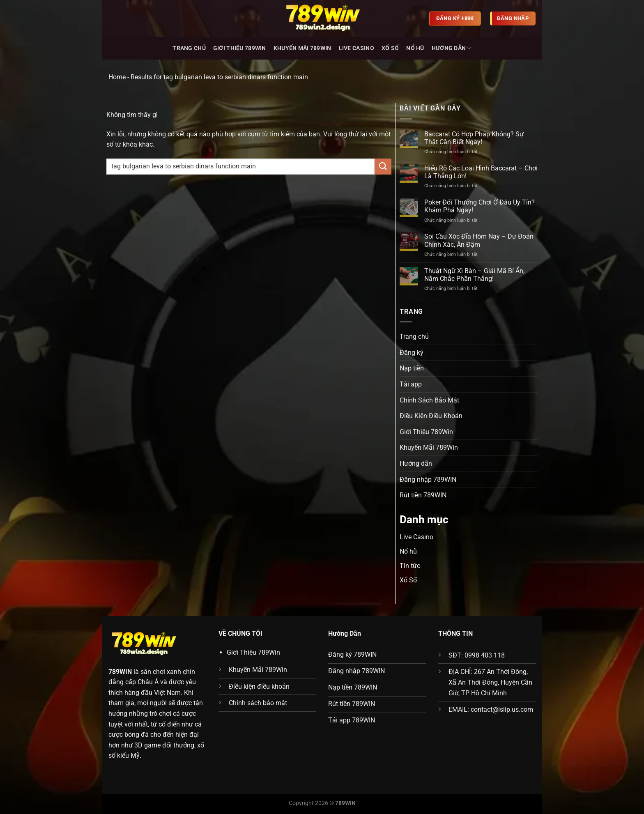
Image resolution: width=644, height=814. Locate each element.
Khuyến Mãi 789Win (302, 48)
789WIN (120, 672)
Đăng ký (412, 353)
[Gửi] (383, 167)
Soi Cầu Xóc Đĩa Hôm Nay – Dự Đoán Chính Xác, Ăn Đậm (479, 240)
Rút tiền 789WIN (423, 495)
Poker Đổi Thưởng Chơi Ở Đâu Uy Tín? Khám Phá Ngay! (480, 206)
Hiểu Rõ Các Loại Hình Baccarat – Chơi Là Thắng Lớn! (481, 172)
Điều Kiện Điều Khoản (431, 416)
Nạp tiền (412, 368)
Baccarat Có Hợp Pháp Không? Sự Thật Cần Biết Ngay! (474, 138)
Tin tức (410, 566)
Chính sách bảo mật (258, 703)
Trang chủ (189, 48)
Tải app (411, 384)
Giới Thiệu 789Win (240, 48)
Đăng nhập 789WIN (428, 479)
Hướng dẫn (452, 48)
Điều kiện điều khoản (259, 686)
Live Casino (356, 48)
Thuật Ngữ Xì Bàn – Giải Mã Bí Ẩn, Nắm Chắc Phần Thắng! (474, 275)
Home (117, 77)
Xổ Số (390, 48)
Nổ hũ (415, 48)
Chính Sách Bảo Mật (429, 400)
